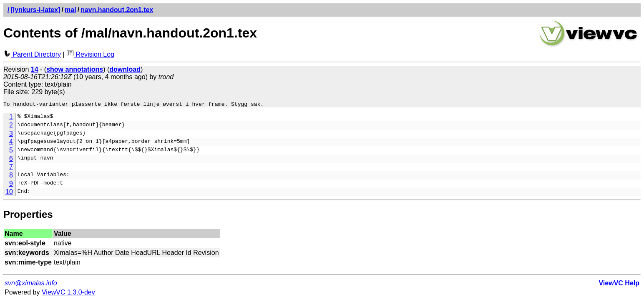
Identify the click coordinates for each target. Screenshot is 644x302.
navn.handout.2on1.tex (117, 10)
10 (9, 193)
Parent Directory (32, 54)
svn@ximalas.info (31, 284)
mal (70, 10)
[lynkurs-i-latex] (35, 10)
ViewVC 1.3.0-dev (68, 293)
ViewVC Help (619, 284)
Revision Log (90, 54)
